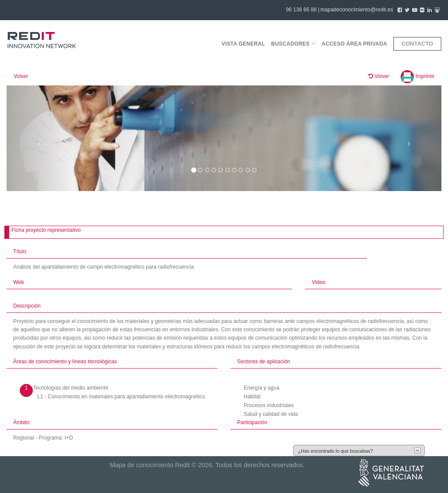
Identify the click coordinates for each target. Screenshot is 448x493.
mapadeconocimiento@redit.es (357, 10)
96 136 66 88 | (303, 10)
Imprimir (418, 76)
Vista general (243, 44)
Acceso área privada (354, 44)
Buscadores (293, 44)
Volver (21, 76)
